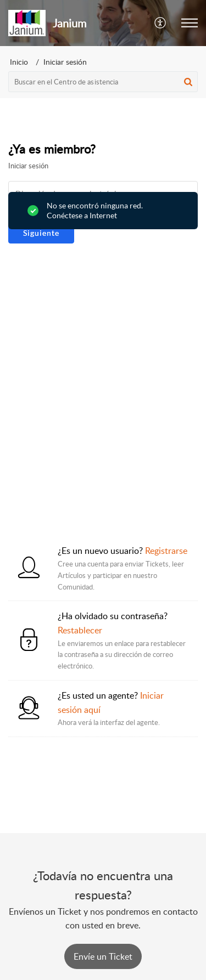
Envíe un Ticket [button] (103, 956)
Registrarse (166, 551)
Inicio (19, 62)
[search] (103, 82)
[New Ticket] (103, 956)
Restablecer (80, 630)
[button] (161, 23)
